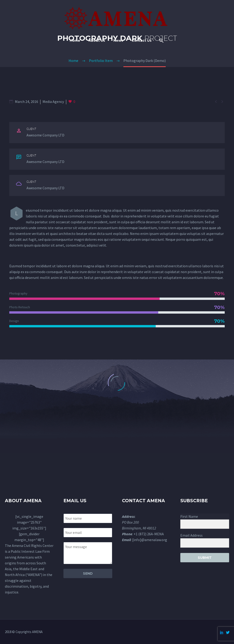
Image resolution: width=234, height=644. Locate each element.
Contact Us (142, 41)
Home (75, 41)
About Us (97, 41)
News (118, 41)
